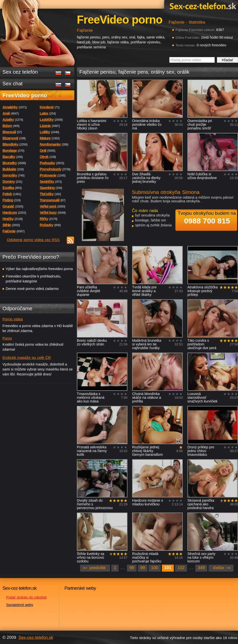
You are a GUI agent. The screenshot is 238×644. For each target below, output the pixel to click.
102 (181, 568)
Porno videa (13, 319)
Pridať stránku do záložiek (27, 597)
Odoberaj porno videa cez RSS (33, 240)
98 (132, 568)
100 (154, 568)
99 (143, 568)
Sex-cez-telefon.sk (202, 6)
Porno (7, 338)
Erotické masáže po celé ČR (27, 357)
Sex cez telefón (20, 72)
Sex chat (13, 83)
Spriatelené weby (20, 605)
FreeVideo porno (25, 95)
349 (201, 568)
